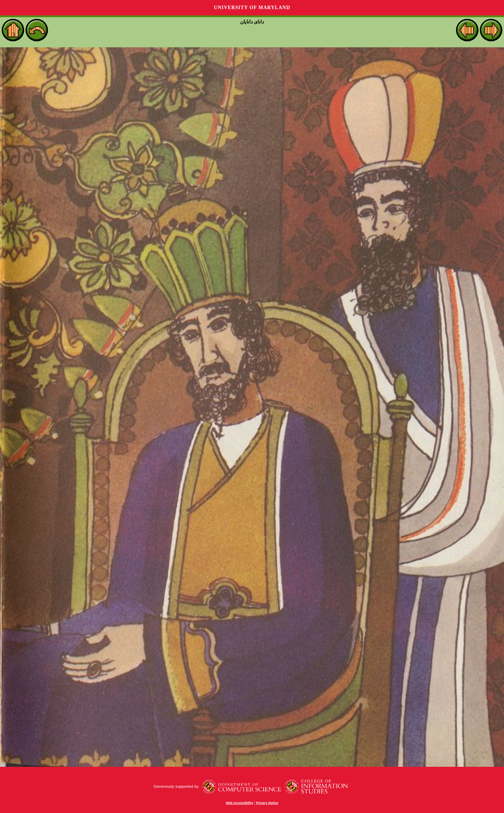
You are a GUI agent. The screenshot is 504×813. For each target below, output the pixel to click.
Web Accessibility (239, 803)
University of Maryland (252, 8)
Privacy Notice (267, 803)
